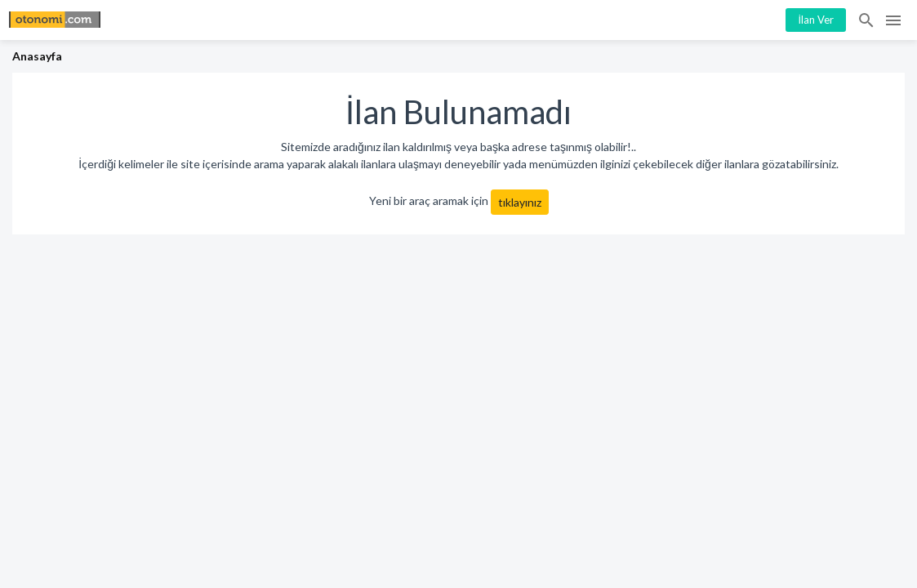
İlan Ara (867, 20)
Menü (893, 20)
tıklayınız (520, 202)
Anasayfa (37, 56)
